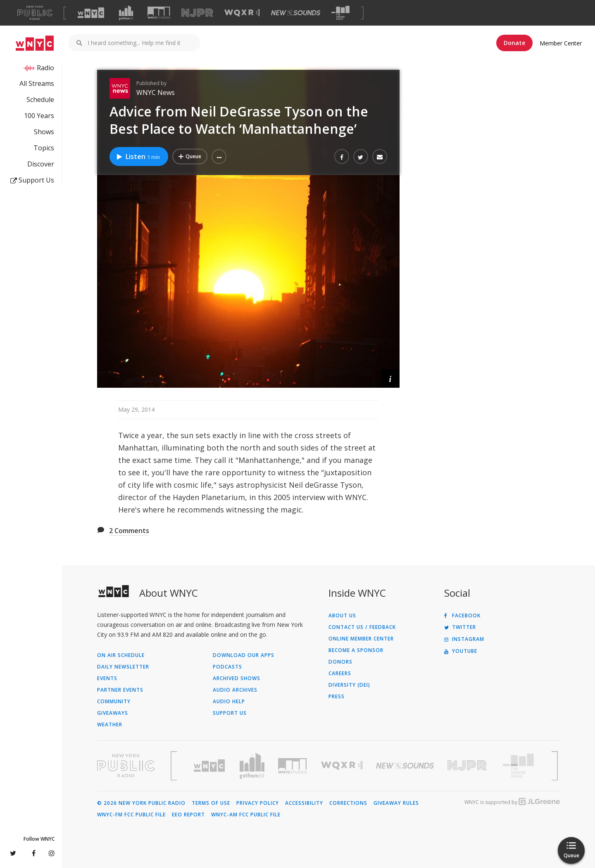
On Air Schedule (121, 655)
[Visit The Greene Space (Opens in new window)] (340, 13)
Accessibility (304, 803)
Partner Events (120, 690)
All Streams (37, 83)
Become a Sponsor (356, 650)
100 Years (39, 116)
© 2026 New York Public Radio (141, 803)
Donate (514, 43)
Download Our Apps (244, 655)
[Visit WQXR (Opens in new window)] (242, 13)
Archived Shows (237, 678)
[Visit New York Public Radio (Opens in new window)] (126, 766)
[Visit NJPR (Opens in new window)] (197, 13)
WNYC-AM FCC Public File (246, 815)
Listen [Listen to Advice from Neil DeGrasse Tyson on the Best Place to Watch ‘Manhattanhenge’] (138, 157)
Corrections (348, 803)
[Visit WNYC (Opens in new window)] (91, 13)
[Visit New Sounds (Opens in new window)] (296, 13)
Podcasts (227, 667)
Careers (340, 674)
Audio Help (229, 702)
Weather (110, 725)
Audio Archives (235, 690)
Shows (44, 132)
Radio (45, 68)
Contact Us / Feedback (362, 627)
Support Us (32, 180)
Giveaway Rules (396, 803)
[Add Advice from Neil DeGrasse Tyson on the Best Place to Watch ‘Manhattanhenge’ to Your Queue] (190, 157)
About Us (342, 616)
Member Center (561, 43)
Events (107, 678)
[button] (219, 157)
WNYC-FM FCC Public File (131, 815)
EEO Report (188, 815)
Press (337, 697)
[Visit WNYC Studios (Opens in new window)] (159, 13)
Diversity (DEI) (349, 685)
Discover (41, 164)
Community (114, 702)
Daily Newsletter (123, 667)
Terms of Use (211, 803)
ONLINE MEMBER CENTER (361, 639)
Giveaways (113, 713)
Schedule (40, 100)
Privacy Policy (258, 803)
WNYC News (156, 92)
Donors (340, 662)
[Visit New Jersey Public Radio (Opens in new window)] (468, 765)
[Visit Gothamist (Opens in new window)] (126, 13)
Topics (44, 148)
